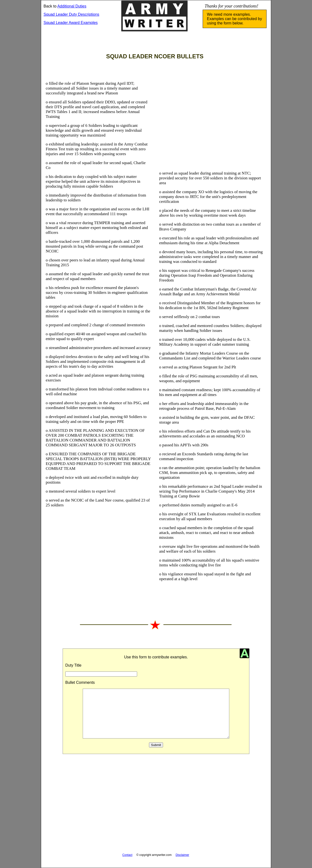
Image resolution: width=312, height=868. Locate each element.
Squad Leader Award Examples (71, 23)
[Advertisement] (212, 124)
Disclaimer (182, 855)
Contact (127, 855)
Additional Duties (72, 6)
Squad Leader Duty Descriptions (71, 14)
